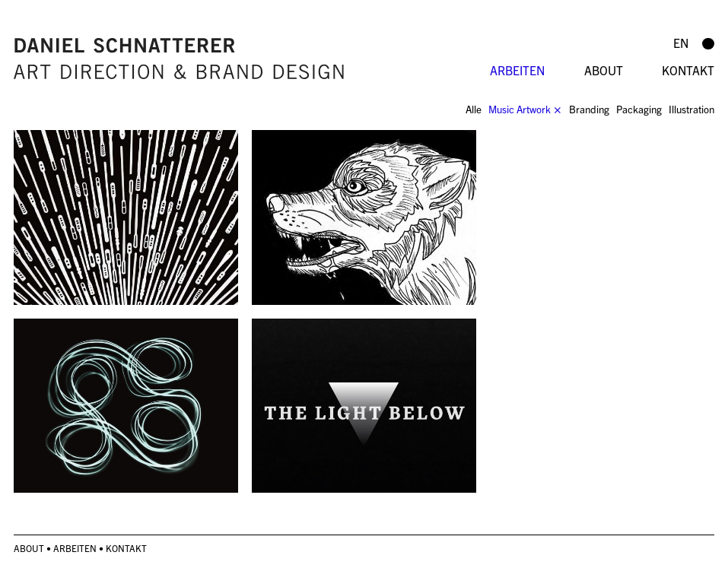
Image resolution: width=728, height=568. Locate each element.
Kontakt (688, 70)
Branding (589, 109)
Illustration (691, 109)
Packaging (639, 109)
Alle (474, 109)
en (681, 43)
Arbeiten (517, 70)
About (604, 70)
